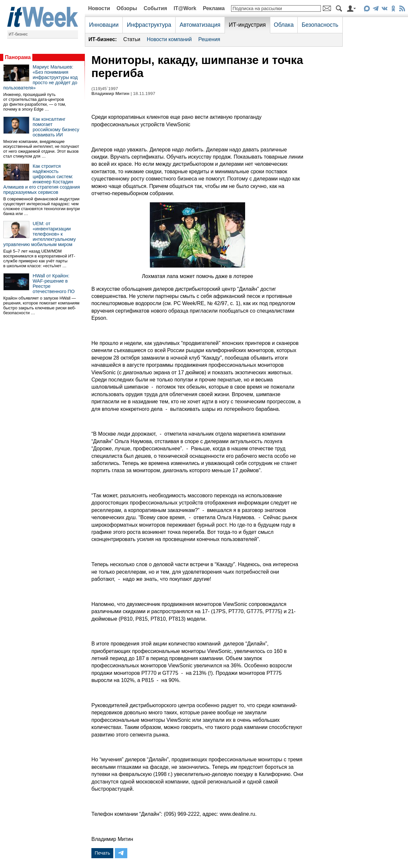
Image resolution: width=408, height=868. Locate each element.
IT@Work (185, 8)
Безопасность (320, 25)
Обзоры (127, 8)
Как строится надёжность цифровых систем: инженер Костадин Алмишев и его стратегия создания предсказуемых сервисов (42, 179)
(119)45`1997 (105, 89)
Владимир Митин (110, 93)
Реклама (214, 8)
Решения (209, 39)
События (155, 8)
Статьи (132, 39)
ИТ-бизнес (18, 34)
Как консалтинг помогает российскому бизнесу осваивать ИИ (56, 127)
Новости (99, 8)
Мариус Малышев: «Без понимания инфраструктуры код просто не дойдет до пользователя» (40, 77)
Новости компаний (169, 39)
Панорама (18, 57)
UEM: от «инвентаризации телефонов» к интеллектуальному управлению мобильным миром (39, 234)
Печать (102, 853)
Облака (284, 25)
